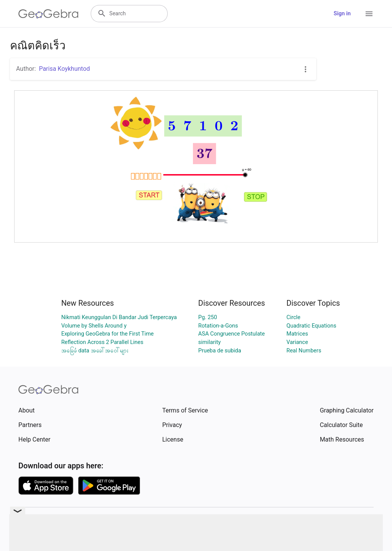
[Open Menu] (369, 14)
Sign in (342, 14)
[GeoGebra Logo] (48, 14)
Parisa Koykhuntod (65, 69)
